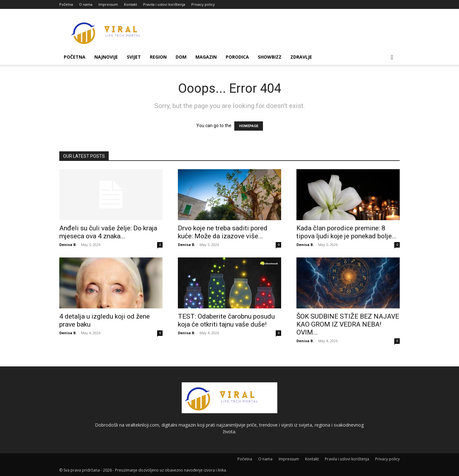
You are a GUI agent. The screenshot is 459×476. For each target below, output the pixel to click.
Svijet (134, 57)
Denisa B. (68, 245)
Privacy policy (203, 4)
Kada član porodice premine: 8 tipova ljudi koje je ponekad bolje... (346, 232)
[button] (392, 58)
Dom (181, 57)
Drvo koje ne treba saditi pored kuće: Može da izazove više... (223, 232)
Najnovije (106, 57)
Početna (66, 4)
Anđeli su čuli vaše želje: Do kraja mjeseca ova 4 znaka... (108, 232)
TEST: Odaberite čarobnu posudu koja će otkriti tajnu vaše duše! (226, 320)
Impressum (108, 4)
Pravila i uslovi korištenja (164, 4)
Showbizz (270, 57)
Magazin (206, 57)
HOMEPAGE (249, 126)
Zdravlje (301, 57)
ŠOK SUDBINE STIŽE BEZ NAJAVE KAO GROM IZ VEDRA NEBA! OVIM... (348, 324)
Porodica (237, 57)
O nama (86, 4)
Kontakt (131, 4)
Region (158, 57)
